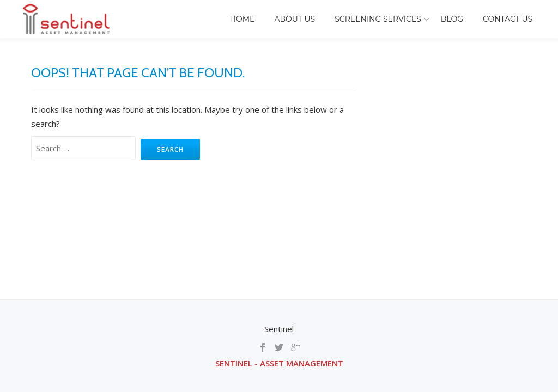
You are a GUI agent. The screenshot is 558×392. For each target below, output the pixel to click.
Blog (452, 19)
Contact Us (508, 19)
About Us (295, 19)
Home (242, 19)
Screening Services (378, 19)
